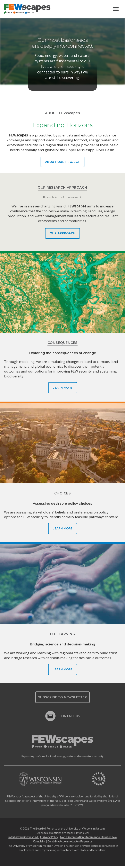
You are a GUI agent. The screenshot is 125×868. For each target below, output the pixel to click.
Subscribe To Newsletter (63, 699)
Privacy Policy (50, 839)
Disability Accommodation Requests (70, 843)
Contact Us (62, 716)
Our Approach (62, 235)
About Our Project (62, 162)
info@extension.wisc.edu (24, 839)
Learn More (63, 389)
